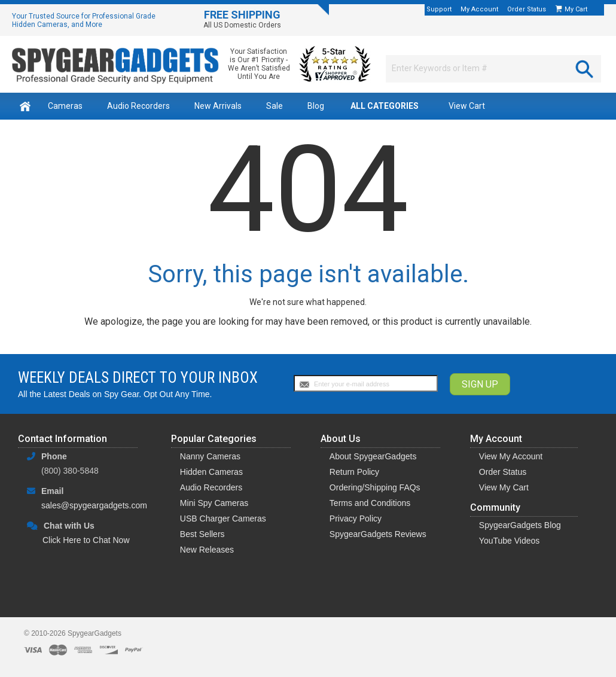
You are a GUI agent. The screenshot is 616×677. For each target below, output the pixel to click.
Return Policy (354, 472)
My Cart (577, 9)
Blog (316, 106)
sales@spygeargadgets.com (94, 505)
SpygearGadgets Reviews (378, 534)
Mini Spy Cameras (214, 503)
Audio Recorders (138, 106)
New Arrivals (218, 106)
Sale (275, 106)
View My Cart (504, 487)
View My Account (511, 456)
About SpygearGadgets (373, 456)
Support (439, 9)
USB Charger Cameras (223, 519)
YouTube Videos (509, 541)
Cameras (65, 106)
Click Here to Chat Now (86, 540)
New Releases (207, 550)
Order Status (527, 9)
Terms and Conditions (370, 503)
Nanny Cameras (210, 456)
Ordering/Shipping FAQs (375, 487)
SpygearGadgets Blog (520, 525)
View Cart (467, 106)
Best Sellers (202, 534)
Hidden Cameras (211, 472)
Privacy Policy (356, 519)
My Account (479, 9)
